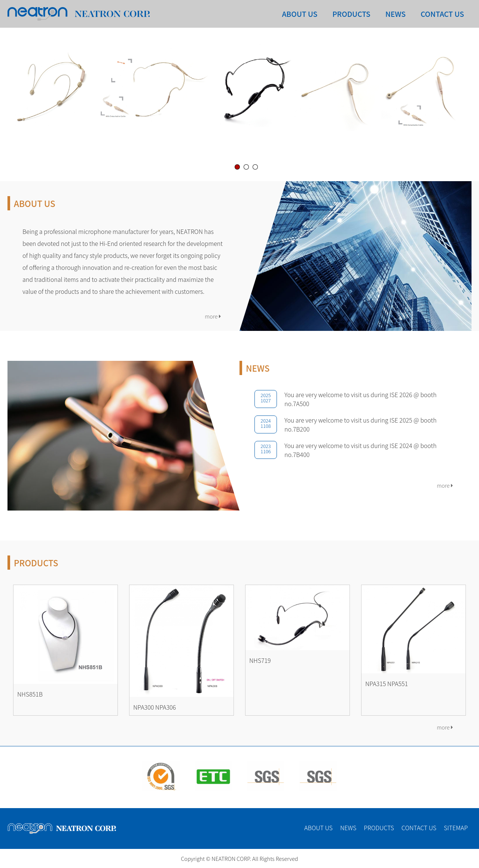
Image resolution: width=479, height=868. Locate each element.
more (213, 316)
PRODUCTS (351, 14)
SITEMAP (456, 828)
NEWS (396, 14)
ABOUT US (300, 14)
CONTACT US (442, 14)
